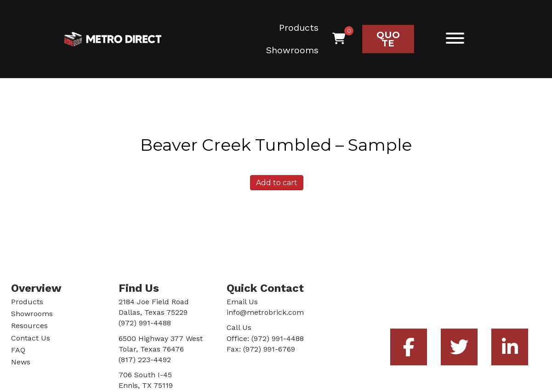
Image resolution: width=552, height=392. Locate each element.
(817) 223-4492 (145, 360)
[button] (453, 38)
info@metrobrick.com (265, 312)
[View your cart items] (339, 39)
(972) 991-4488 (278, 338)
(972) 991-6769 (269, 349)
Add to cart (277, 183)
